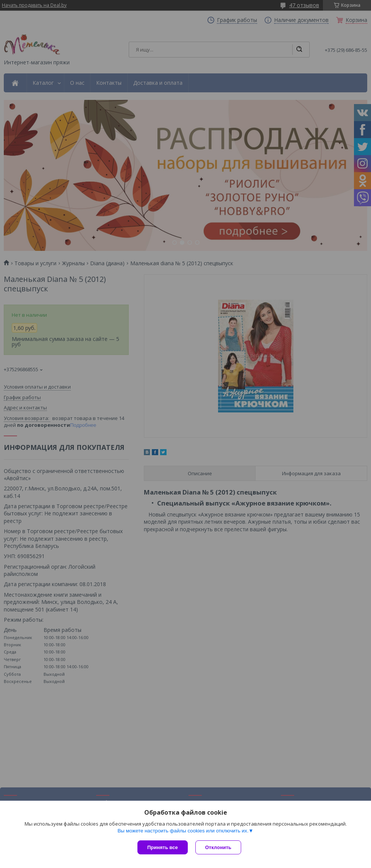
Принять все (163, 847)
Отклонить (218, 847)
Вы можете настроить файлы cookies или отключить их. (183, 831)
